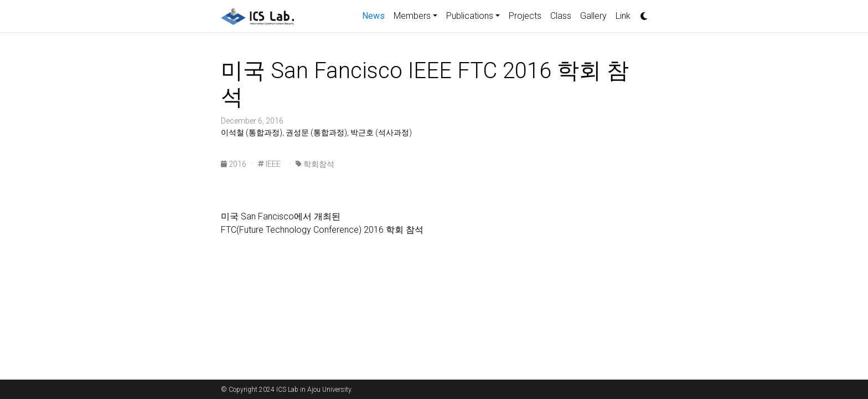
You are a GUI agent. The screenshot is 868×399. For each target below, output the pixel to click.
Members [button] (412, 16)
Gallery (593, 16)
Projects (525, 16)
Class (561, 16)
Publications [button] (470, 16)
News (376, 15)
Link (623, 16)
